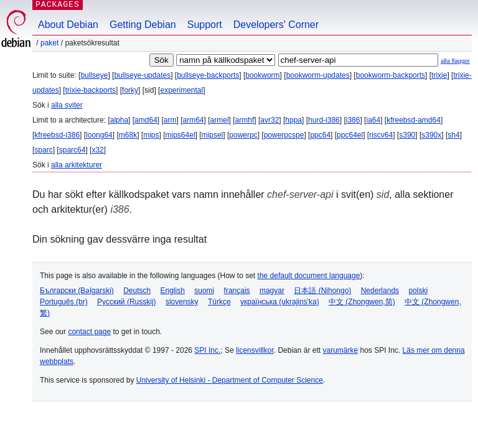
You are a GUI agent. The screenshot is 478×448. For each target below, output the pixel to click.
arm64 (194, 120)
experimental (181, 90)
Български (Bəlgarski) (77, 291)
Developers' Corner (276, 25)
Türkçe (219, 302)
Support (205, 25)
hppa (293, 120)
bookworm (262, 75)
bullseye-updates (142, 75)
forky (130, 90)
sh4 (453, 135)
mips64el (180, 135)
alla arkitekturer (77, 165)
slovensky (182, 302)
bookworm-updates (318, 75)
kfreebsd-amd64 (414, 120)
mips (151, 135)
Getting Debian (143, 25)
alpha (119, 120)
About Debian (68, 25)
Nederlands (380, 291)
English (173, 291)
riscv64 (381, 135)
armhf (245, 120)
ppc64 (320, 135)
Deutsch (137, 291)
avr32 (269, 120)
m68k (128, 135)
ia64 (373, 120)
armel (220, 120)
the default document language (309, 276)
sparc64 (73, 150)
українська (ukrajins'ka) (280, 302)
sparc (43, 150)
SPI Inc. (207, 350)
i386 (353, 120)
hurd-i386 (324, 120)
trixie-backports (91, 90)
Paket (49, 43)
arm (170, 120)
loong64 (99, 135)
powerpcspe (284, 135)
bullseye (94, 75)
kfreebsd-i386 (57, 135)
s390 (407, 135)
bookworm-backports (391, 75)
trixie (439, 75)
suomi (204, 291)
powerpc (243, 135)
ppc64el (350, 135)
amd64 (146, 120)
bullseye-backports (208, 75)
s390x (431, 135)
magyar (272, 291)
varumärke (340, 350)
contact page (89, 332)
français (237, 291)
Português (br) (64, 302)
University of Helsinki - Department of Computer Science (230, 380)
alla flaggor (455, 61)
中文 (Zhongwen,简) (362, 302)
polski (418, 291)
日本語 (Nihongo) (322, 291)
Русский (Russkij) (127, 302)
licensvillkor (255, 350)
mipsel (213, 135)
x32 (97, 150)
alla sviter (67, 105)
